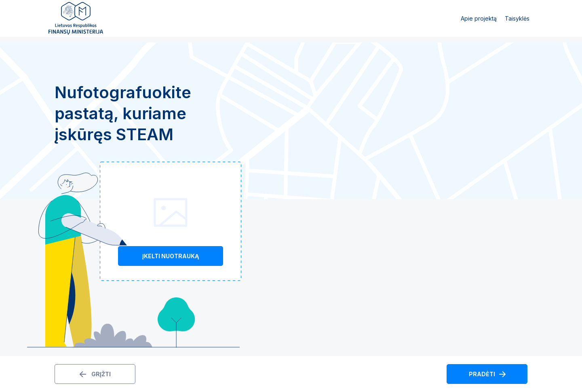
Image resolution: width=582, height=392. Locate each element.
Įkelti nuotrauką (171, 256)
